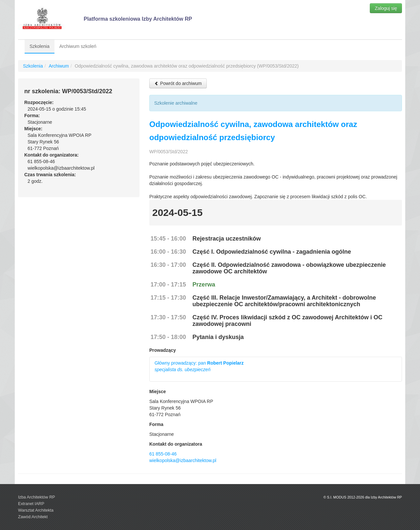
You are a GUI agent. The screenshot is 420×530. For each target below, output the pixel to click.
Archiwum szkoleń (78, 46)
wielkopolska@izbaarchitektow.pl (183, 460)
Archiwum (59, 66)
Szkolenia (40, 46)
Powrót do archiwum (178, 83)
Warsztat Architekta (36, 510)
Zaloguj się (386, 8)
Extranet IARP (31, 504)
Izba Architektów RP (37, 497)
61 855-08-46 (163, 454)
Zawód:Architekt (33, 517)
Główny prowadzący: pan (199, 366)
